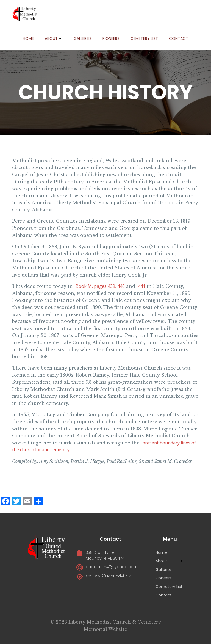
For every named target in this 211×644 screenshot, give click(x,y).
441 (142, 286)
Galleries (83, 38)
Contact (179, 38)
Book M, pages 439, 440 (100, 286)
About (54, 38)
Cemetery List (144, 38)
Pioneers (111, 38)
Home (28, 38)
